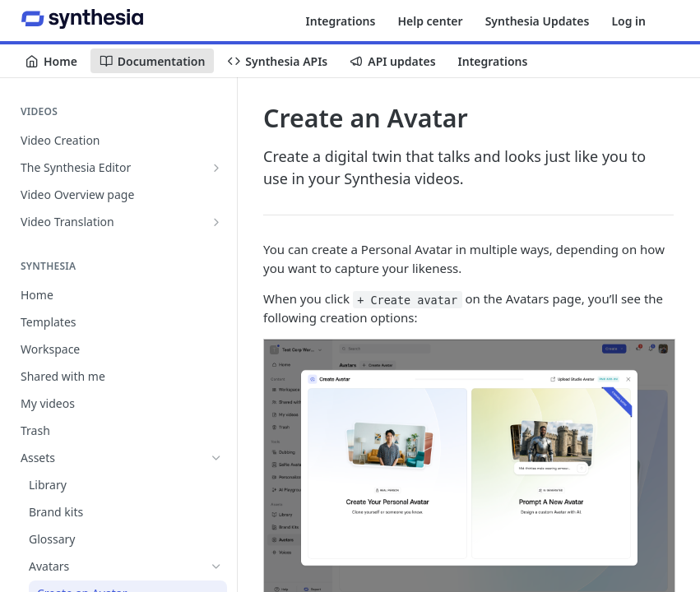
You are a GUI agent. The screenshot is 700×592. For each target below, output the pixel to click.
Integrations (341, 21)
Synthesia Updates (538, 21)
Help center (430, 21)
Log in (628, 21)
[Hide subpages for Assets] (216, 458)
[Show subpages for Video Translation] (216, 222)
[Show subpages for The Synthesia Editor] (216, 168)
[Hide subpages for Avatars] (216, 567)
